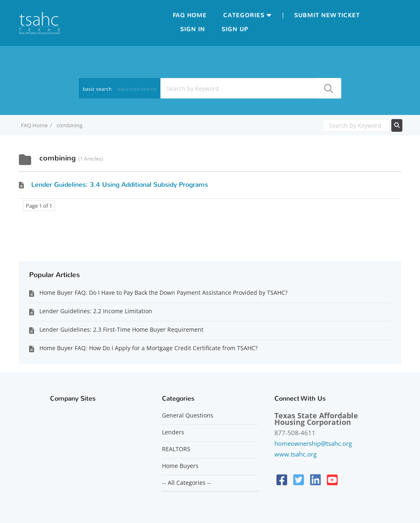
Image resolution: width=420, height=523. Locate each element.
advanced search (137, 89)
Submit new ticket (327, 15)
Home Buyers (180, 466)
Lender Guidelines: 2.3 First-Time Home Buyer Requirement (121, 329)
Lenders (173, 432)
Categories (244, 15)
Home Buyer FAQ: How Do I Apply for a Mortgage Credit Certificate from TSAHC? (148, 348)
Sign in (193, 29)
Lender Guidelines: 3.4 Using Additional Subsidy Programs (120, 185)
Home (197, 15)
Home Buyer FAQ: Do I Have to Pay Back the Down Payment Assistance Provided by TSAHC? (163, 292)
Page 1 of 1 (39, 206)
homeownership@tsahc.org (313, 443)
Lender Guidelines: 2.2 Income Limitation (96, 311)
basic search (97, 89)
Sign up (235, 29)
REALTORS (176, 449)
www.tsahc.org (296, 454)
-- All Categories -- (187, 483)
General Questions (188, 415)
